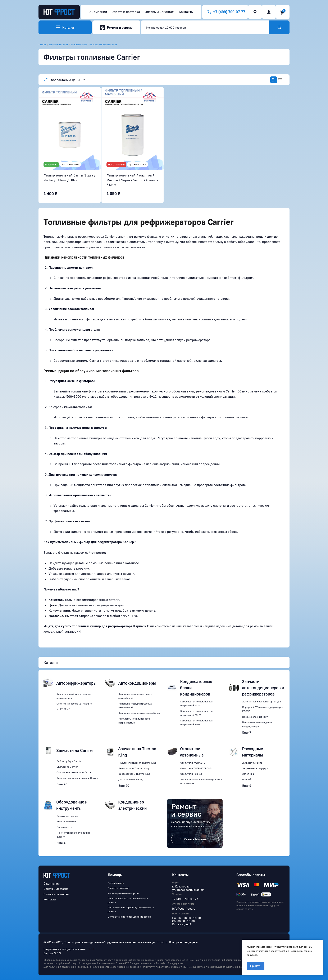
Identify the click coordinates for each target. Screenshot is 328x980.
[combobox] (205, 27)
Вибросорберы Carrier (69, 761)
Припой (247, 779)
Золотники (248, 774)
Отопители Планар (191, 774)
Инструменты (64, 827)
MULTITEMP (63, 709)
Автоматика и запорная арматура (261, 701)
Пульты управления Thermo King (137, 763)
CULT (93, 949)
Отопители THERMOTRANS (196, 768)
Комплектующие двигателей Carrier (77, 778)
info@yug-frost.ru (184, 908)
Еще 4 (61, 843)
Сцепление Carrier (67, 767)
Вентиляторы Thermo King (134, 768)
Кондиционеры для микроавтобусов (139, 713)
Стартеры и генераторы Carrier (74, 772)
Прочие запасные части (256, 717)
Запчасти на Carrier (58, 44)
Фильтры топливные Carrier (103, 44)
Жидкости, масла (252, 763)
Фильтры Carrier (79, 44)
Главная (42, 44)
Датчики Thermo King (131, 779)
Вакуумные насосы (67, 816)
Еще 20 (62, 784)
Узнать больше (195, 839)
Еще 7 (247, 732)
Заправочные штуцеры (255, 768)
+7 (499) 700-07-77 (185, 899)
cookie (269, 947)
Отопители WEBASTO (193, 763)
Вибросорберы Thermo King (134, 774)
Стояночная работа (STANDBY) (74, 704)
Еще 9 (247, 786)
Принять (256, 966)
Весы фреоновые (66, 821)
